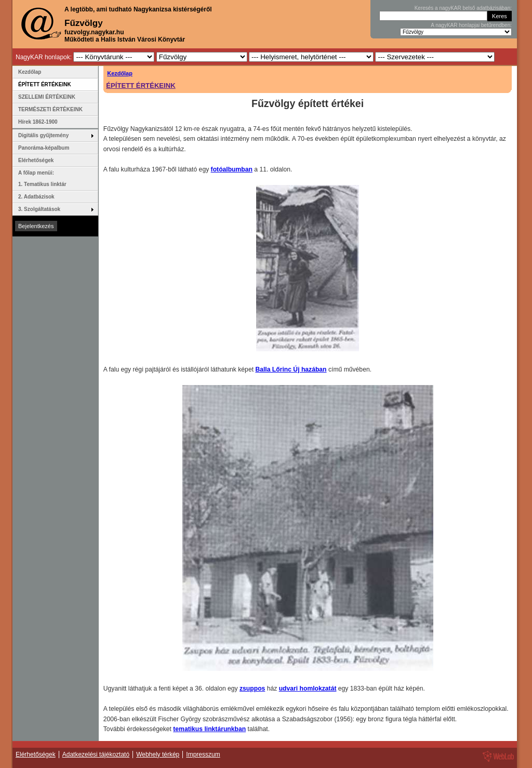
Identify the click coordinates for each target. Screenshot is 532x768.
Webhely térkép (158, 754)
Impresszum (203, 754)
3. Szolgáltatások (39, 209)
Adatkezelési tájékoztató (96, 754)
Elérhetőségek (36, 160)
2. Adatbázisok (36, 197)
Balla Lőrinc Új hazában (291, 369)
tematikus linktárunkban (209, 729)
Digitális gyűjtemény (43, 135)
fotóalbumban (232, 169)
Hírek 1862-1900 (38, 122)
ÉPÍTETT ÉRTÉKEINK (141, 85)
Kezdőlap (120, 73)
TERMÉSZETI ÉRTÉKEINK (50, 109)
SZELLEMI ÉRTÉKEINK (47, 97)
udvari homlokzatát (308, 688)
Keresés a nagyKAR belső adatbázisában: (463, 8)
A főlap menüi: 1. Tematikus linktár (42, 178)
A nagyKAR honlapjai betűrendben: (471, 25)
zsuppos (252, 688)
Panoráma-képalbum (44, 148)
